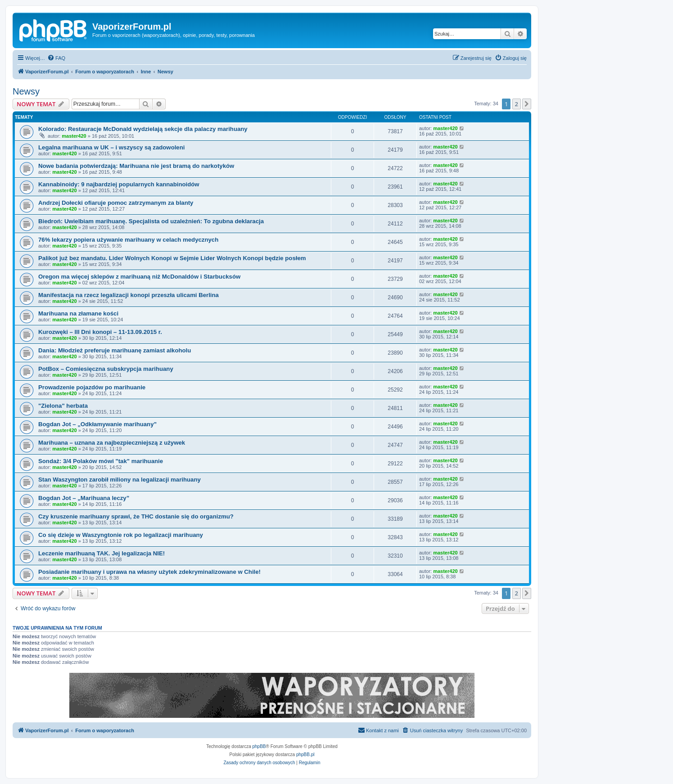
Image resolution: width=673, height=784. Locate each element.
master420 (74, 136)
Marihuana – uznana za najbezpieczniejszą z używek (112, 443)
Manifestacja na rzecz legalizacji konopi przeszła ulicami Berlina (129, 295)
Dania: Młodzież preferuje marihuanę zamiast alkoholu (115, 350)
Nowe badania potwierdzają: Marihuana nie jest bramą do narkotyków (136, 166)
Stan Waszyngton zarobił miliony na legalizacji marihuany (120, 480)
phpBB (259, 746)
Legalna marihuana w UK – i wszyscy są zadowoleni (111, 147)
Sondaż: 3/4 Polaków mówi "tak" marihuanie (101, 461)
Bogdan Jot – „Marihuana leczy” (84, 498)
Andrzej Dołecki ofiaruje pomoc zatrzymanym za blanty (116, 203)
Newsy (26, 91)
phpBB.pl (305, 755)
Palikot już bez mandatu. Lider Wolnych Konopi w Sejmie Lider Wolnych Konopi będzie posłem (172, 258)
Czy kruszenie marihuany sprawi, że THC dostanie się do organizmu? (136, 516)
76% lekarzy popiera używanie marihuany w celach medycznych (128, 240)
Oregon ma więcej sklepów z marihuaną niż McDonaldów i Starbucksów (139, 277)
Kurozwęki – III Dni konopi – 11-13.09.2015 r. (100, 332)
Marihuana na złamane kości (78, 313)
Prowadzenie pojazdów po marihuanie (92, 387)
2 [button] (517, 104)
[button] (527, 104)
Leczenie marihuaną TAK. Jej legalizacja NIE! (102, 553)
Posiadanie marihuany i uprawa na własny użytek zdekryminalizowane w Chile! (149, 572)
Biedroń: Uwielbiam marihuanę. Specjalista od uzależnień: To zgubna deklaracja (151, 221)
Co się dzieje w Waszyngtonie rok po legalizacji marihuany (121, 535)
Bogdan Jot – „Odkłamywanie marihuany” (97, 424)
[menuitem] (56, 58)
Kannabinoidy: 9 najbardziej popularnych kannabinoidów (119, 184)
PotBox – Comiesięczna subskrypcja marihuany (106, 369)
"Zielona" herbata (63, 406)
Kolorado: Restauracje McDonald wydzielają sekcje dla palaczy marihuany (143, 129)
